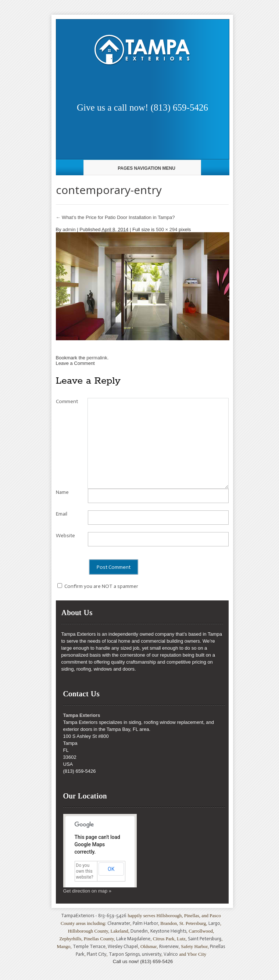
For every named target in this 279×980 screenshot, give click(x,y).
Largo (214, 923)
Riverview (169, 946)
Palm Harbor (145, 923)
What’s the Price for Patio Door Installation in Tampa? (115, 217)
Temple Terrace (89, 946)
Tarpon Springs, (125, 954)
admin (69, 229)
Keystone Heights (168, 931)
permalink (97, 358)
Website (65, 536)
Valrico (171, 954)
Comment (67, 401)
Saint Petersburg (205, 939)
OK (111, 869)
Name (62, 492)
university (152, 954)
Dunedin (139, 931)
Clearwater (119, 923)
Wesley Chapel (123, 946)
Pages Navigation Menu (141, 168)
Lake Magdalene (133, 939)
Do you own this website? (85, 871)
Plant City (96, 954)
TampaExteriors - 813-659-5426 (94, 916)
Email (62, 514)
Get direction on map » (87, 891)
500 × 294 (167, 229)
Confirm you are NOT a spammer (98, 586)
